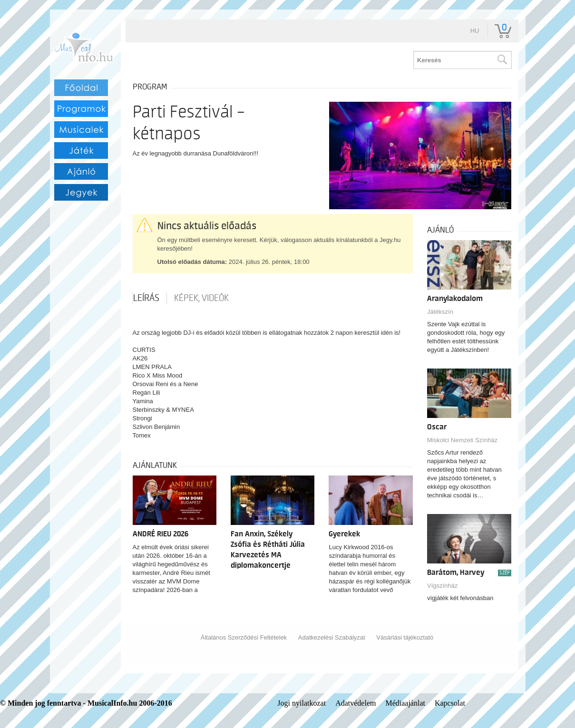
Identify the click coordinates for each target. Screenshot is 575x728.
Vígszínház (442, 586)
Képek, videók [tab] (201, 298)
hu (475, 31)
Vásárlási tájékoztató (405, 637)
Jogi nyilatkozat (302, 703)
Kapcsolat (450, 703)
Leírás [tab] (146, 298)
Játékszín (440, 312)
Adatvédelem (356, 703)
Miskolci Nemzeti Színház (462, 440)
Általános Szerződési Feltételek (244, 637)
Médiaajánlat (405, 703)
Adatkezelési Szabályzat (332, 637)
